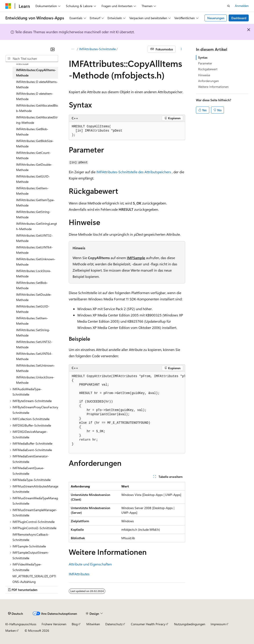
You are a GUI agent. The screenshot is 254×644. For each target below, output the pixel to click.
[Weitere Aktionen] (181, 49)
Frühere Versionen (54, 624)
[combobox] (32, 59)
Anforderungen (208, 81)
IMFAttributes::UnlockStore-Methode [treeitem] (35, 380)
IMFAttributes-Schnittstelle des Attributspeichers (134, 172)
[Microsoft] (8, 6)
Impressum (218, 624)
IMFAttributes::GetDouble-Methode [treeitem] (34, 167)
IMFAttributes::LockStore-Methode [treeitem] (34, 274)
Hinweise (204, 75)
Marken (11, 631)
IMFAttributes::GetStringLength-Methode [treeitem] (37, 226)
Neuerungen (216, 18)
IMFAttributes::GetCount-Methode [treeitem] (33, 155)
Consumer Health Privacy (148, 624)
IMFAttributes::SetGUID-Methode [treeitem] (33, 309)
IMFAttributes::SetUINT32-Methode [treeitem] (34, 345)
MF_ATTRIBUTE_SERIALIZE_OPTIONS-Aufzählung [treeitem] (34, 579)
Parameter (205, 63)
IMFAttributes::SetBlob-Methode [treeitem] (32, 285)
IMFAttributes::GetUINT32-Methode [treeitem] (34, 238)
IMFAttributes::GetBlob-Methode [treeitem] (32, 132)
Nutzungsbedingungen (190, 624)
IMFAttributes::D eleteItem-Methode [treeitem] (35, 96)
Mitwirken (93, 624)
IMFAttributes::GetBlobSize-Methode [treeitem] (35, 144)
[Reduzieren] (53, 49)
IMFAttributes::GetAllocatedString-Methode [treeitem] (37, 120)
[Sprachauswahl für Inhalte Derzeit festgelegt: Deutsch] (15, 614)
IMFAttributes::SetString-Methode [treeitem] (33, 333)
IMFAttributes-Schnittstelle (97, 49)
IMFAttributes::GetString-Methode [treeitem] (33, 215)
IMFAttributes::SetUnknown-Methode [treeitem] (36, 368)
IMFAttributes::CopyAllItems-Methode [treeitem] (36, 73)
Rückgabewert (208, 69)
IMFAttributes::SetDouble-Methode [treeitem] (34, 297)
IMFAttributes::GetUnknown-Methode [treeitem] (36, 262)
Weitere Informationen (213, 87)
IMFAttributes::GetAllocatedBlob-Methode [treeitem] (37, 108)
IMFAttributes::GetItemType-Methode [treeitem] (35, 203)
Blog (75, 624)
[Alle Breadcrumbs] (73, 49)
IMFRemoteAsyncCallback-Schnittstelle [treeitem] (31, 537)
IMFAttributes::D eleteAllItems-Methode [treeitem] (37, 85)
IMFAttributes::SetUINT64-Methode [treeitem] (34, 356)
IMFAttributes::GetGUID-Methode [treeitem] (33, 179)
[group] (127, 412)
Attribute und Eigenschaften (90, 564)
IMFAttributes (79, 574)
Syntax (203, 57)
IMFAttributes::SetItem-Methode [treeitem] (32, 321)
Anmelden (242, 6)
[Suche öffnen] (229, 6)
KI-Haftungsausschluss (21, 624)
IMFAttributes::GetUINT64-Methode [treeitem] (34, 250)
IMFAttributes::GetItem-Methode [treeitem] (32, 191)
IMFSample (136, 258)
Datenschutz (114, 624)
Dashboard (239, 18)
